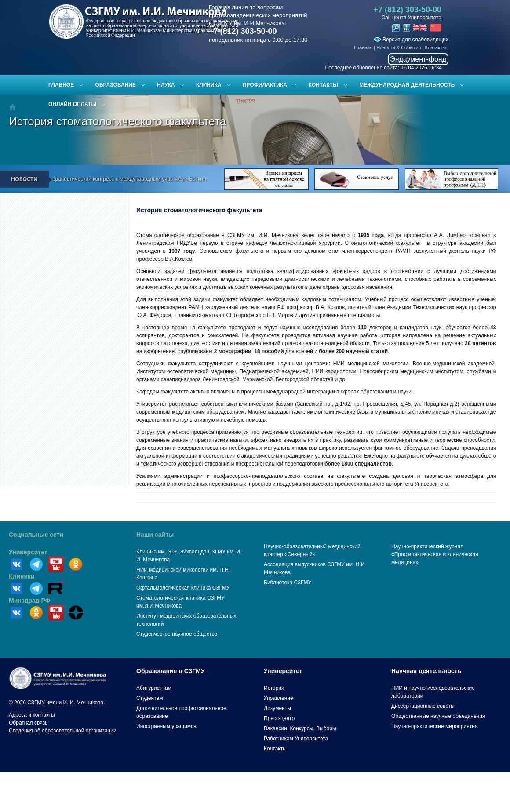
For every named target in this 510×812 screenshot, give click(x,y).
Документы (277, 708)
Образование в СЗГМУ (171, 671)
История (274, 688)
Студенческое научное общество (177, 634)
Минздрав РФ (30, 601)
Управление (279, 698)
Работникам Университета (296, 739)
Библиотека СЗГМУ (288, 583)
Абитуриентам (154, 688)
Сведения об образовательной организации (63, 731)
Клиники (22, 576)
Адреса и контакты (32, 715)
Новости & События (399, 47)
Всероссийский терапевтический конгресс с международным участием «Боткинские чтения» (132, 179)
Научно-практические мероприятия (434, 726)
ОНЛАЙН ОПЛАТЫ (72, 104)
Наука (166, 85)
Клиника (209, 85)
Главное (61, 85)
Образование (116, 85)
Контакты (436, 47)
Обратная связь (28, 723)
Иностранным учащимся (166, 726)
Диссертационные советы (423, 706)
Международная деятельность (407, 85)
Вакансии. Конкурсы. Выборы (300, 728)
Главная (363, 47)
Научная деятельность (426, 671)
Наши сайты (155, 535)
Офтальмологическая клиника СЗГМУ (183, 588)
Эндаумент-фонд (418, 59)
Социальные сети (36, 535)
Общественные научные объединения (438, 716)
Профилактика (265, 85)
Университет (28, 552)
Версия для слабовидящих (411, 40)
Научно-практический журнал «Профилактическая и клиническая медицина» (435, 554)
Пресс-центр (279, 718)
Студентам (150, 698)
